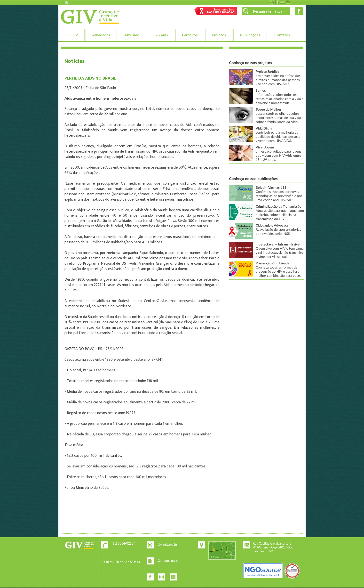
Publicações (250, 35)
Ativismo (132, 35)
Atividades (101, 35)
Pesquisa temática (268, 11)
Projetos (219, 35)
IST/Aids (161, 35)
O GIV (73, 35)
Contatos (282, 35)
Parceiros (190, 35)
